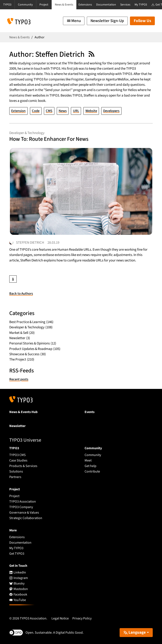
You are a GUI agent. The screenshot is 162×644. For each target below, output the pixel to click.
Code (36, 111)
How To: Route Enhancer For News (49, 139)
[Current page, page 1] (13, 279)
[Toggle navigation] (74, 21)
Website (91, 111)
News (63, 111)
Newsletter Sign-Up (107, 21)
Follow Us (142, 21)
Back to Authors (21, 294)
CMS (49, 111)
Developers (111, 111)
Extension (18, 111)
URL (76, 111)
